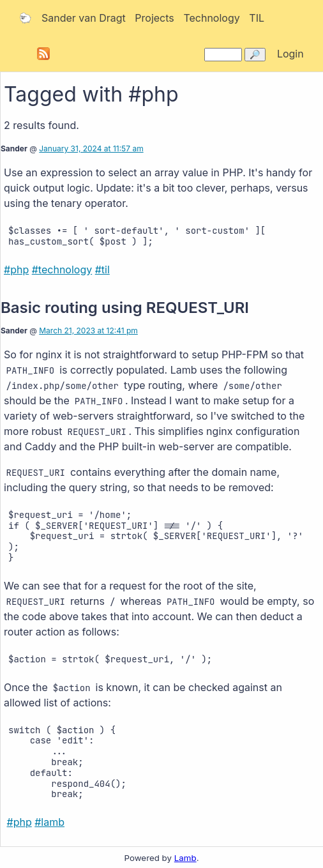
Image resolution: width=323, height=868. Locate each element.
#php (16, 270)
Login (290, 54)
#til (102, 270)
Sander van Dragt (84, 18)
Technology (211, 18)
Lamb (185, 858)
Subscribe (43, 54)
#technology (62, 270)
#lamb (49, 822)
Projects (154, 18)
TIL (257, 18)
